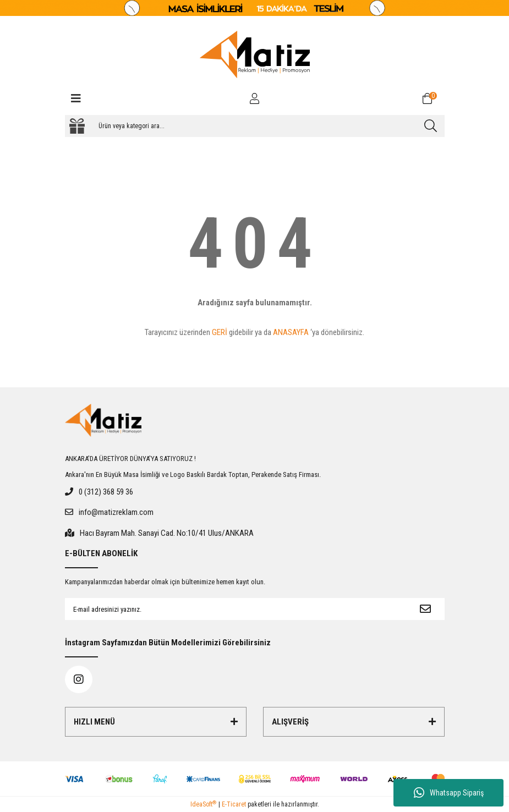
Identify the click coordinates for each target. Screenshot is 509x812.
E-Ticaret (234, 804)
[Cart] (434, 98)
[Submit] (425, 609)
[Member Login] (255, 98)
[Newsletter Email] (236, 609)
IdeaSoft (203, 804)
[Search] (255, 126)
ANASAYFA (291, 332)
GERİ (220, 332)
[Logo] (255, 54)
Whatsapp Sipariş (449, 793)
